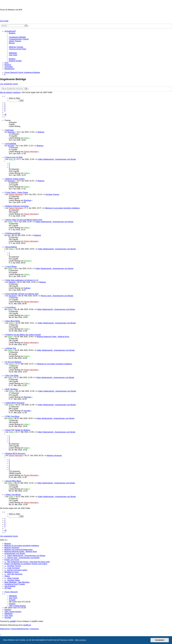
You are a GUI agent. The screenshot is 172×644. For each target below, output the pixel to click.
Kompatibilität (11, 144)
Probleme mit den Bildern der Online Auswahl (23, 335)
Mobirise (41, 132)
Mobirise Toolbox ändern (15, 179)
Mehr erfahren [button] (81, 640)
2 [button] (5, 105)
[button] (5, 96)
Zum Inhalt (4, 21)
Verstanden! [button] (160, 640)
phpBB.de (27, 625)
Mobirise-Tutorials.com (19, 4)
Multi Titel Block (12, 389)
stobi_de (12, 159)
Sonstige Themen (52, 194)
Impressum (4, 17)
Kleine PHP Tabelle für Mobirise (18, 430)
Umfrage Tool (11, 348)
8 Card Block (11, 307)
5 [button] (5, 111)
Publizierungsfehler (13, 233)
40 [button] (5, 115)
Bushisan (11, 132)
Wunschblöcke (11, 247)
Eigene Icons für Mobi (14, 157)
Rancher (27, 261)
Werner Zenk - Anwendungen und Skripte (57, 296)
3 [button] (5, 107)
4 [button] (5, 109)
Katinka (27, 288)
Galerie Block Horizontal (15, 403)
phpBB (12, 621)
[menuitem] (12, 33)
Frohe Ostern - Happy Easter (17, 192)
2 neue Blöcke (11, 267)
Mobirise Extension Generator (17, 206)
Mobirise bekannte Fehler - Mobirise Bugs (53, 337)
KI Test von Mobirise (13, 362)
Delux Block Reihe (13, 321)
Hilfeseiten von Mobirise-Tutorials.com (13, 14)
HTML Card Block (12, 416)
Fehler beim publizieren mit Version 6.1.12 (22, 280)
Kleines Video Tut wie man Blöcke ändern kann (24, 220)
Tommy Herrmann (31, 152)
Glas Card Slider (12, 376)
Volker (26, 138)
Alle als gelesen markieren (10, 92)
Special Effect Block (13, 481)
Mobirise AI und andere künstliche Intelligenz (62, 208)
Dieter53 (12, 282)
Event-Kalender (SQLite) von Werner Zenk (22, 294)
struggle (11, 146)
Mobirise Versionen (54, 456)
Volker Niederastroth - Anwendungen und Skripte (57, 159)
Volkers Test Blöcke (13, 495)
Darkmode (10, 130)
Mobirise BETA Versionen (15, 454)
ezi (9, 235)
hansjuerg (13, 296)
